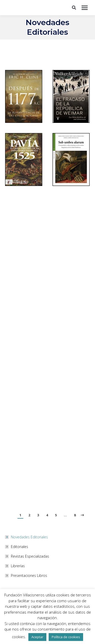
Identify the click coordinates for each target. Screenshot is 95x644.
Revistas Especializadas (30, 556)
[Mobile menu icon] (85, 8)
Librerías (18, 566)
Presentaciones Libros (29, 575)
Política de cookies (66, 637)
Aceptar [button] (37, 637)
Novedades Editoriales (29, 537)
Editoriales (20, 547)
